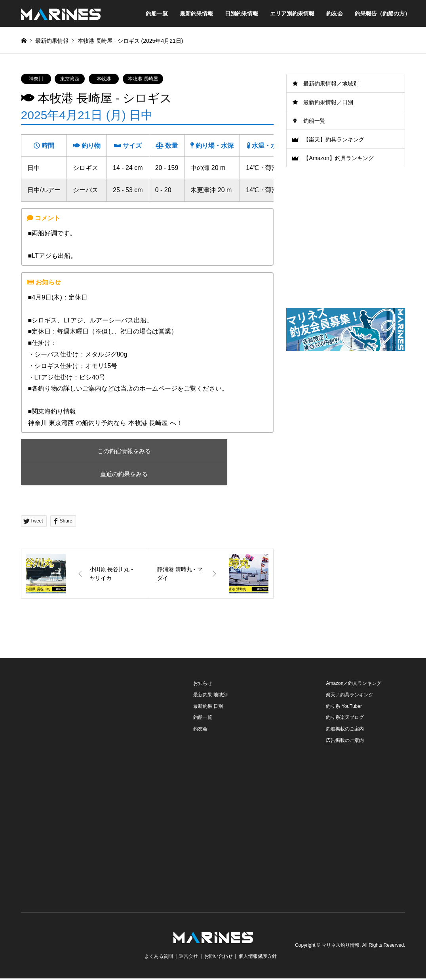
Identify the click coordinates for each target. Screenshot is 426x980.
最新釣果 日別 (208, 707)
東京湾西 (70, 79)
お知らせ (203, 685)
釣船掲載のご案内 (345, 730)
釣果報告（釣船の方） (382, 13)
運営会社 (188, 958)
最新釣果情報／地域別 (331, 84)
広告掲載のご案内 (345, 742)
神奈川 (36, 79)
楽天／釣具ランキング (350, 696)
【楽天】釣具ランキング (334, 139)
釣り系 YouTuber (344, 707)
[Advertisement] (346, 419)
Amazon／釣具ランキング (354, 685)
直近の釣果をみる (90, 475)
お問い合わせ (219, 958)
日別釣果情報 (242, 13)
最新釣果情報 (196, 13)
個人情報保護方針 (258, 958)
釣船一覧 (157, 13)
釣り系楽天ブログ (345, 719)
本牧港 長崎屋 (143, 79)
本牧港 (104, 79)
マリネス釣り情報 (340, 947)
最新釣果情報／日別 (328, 102)
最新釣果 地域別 (210, 696)
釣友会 (335, 13)
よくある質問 (159, 958)
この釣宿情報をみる (90, 451)
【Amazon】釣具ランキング (338, 158)
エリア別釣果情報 (292, 13)
